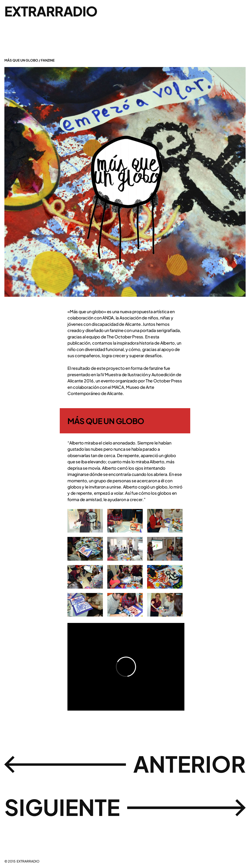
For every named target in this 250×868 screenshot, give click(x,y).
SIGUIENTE (62, 807)
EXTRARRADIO (51, 11)
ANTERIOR (189, 764)
